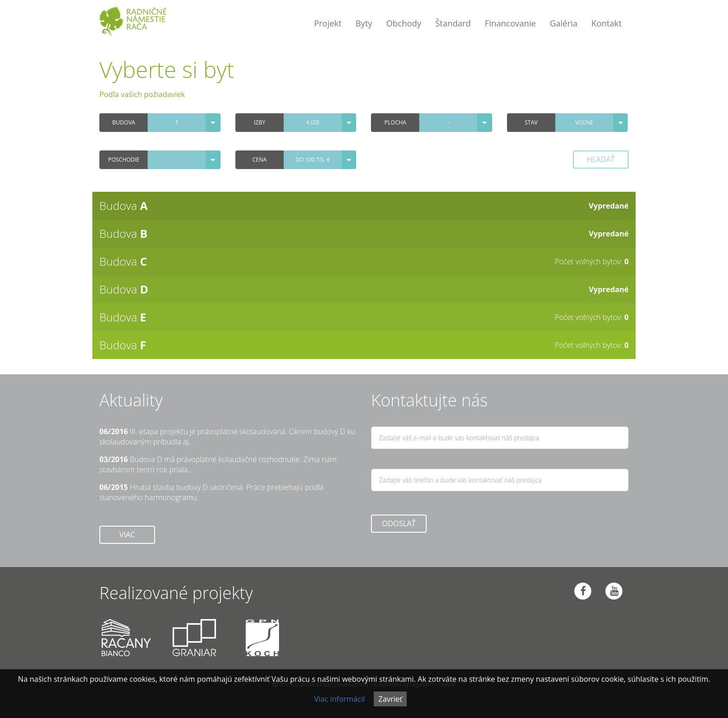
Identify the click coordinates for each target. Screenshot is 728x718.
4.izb (313, 122)
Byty (364, 23)
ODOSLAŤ (399, 523)
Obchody (404, 23)
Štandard (453, 23)
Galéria (564, 23)
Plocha (395, 122)
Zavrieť (390, 699)
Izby (260, 122)
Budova (124, 122)
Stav (531, 122)
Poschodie (124, 160)
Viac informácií (340, 699)
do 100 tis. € (313, 160)
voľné (584, 122)
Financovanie (510, 23)
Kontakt (607, 23)
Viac (127, 535)
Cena (260, 160)
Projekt (328, 23)
